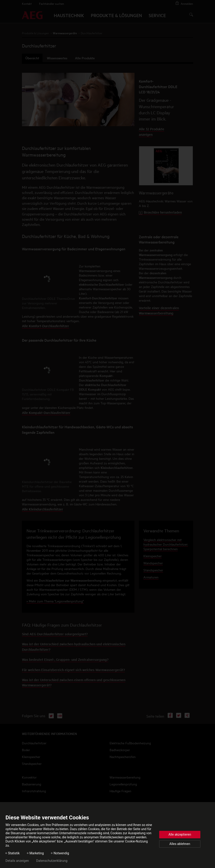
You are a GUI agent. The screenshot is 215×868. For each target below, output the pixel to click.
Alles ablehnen (180, 844)
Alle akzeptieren (180, 834)
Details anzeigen (17, 861)
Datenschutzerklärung (52, 861)
